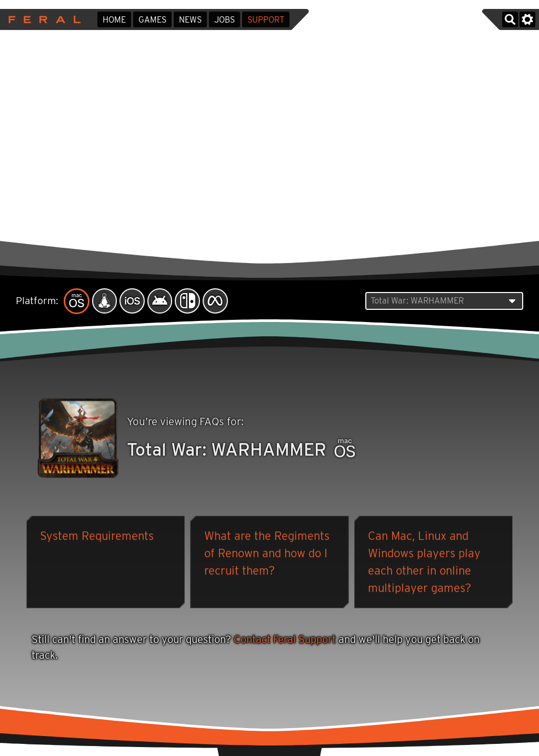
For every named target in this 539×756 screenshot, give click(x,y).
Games (152, 20)
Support (266, 20)
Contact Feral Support (285, 640)
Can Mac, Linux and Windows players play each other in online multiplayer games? (424, 563)
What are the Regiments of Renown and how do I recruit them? (267, 555)
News (190, 20)
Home (114, 20)
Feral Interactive (42, 19)
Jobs (224, 20)
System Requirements (97, 537)
